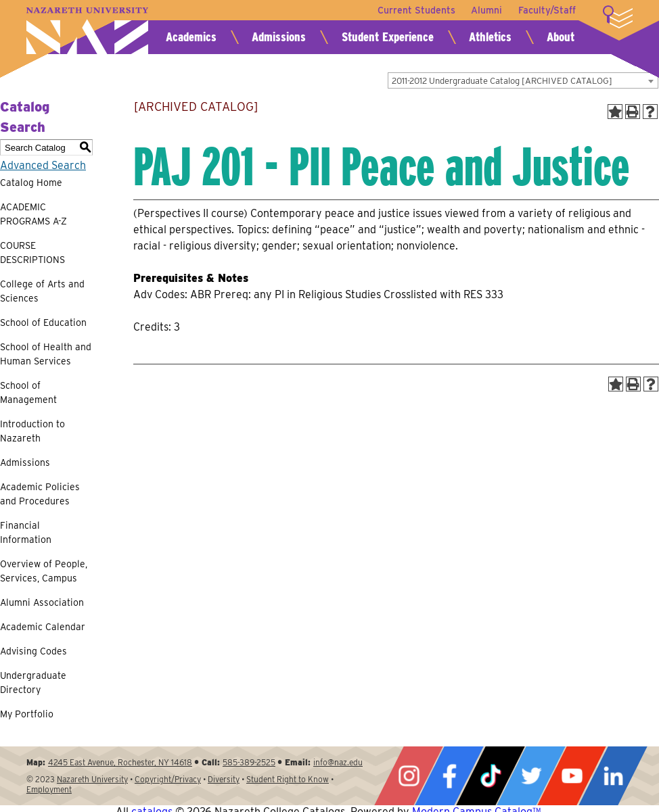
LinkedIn (613, 776)
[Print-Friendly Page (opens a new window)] (633, 112)
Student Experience (388, 37)
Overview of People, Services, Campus (44, 571)
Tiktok (491, 776)
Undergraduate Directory (33, 683)
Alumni (486, 10)
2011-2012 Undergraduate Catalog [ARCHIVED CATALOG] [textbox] (502, 81)
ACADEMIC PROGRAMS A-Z (33, 214)
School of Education (43, 323)
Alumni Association (42, 602)
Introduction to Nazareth (32, 431)
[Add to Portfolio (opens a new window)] (615, 112)
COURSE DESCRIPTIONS (32, 253)
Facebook (449, 776)
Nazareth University (87, 31)
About (561, 37)
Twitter (531, 776)
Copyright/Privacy (168, 779)
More (618, 17)
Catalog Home (31, 183)
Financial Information (26, 532)
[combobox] (523, 80)
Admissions (279, 37)
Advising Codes (33, 651)
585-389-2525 (249, 762)
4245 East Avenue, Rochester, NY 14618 (120, 762)
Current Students (416, 10)
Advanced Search (43, 165)
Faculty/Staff (547, 10)
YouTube (572, 776)
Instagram (409, 776)
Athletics (490, 37)
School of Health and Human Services (46, 354)
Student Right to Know (288, 779)
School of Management (28, 392)
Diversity (224, 779)
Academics (191, 37)
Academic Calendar (43, 627)
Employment (49, 789)
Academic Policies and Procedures (40, 494)
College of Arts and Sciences (42, 291)
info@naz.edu (338, 762)
